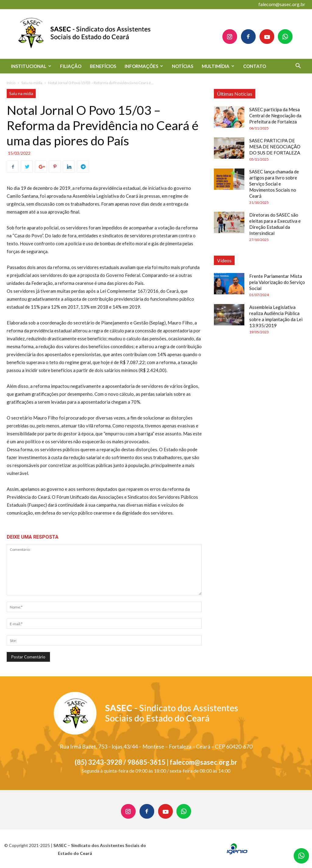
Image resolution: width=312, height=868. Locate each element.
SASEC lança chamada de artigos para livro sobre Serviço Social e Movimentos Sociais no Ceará (274, 184)
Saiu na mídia (32, 83)
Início (11, 83)
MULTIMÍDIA (218, 66)
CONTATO (255, 66)
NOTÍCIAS (183, 66)
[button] (298, 67)
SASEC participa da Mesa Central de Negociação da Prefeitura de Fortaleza (275, 115)
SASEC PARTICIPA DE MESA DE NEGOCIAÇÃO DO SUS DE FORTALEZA (275, 147)
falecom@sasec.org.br (282, 4)
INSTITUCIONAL (31, 66)
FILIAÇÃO (71, 66)
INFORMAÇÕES (144, 66)
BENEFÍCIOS (103, 66)
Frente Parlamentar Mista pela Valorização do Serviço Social (277, 282)
